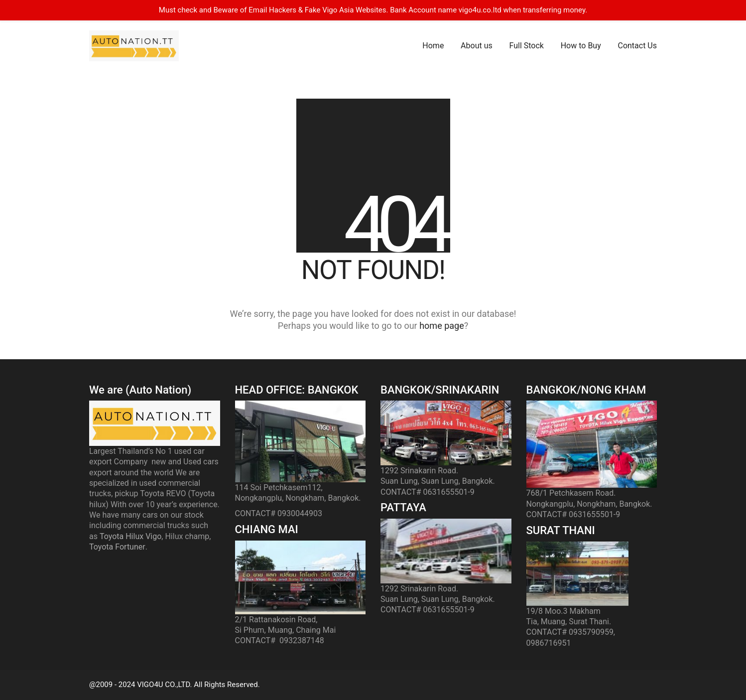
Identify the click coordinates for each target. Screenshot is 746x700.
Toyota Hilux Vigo (130, 536)
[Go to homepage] (134, 46)
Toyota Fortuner (117, 547)
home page (442, 326)
